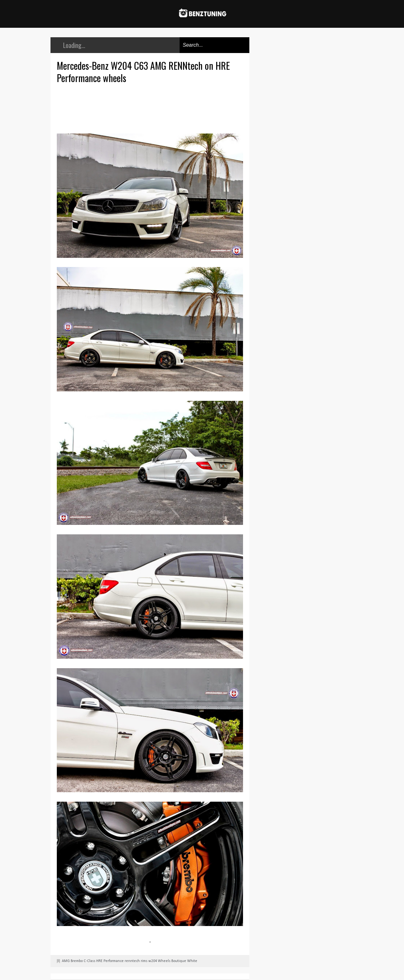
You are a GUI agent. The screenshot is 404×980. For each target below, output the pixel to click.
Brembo (77, 961)
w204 (153, 961)
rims (144, 961)
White (192, 961)
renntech (132, 961)
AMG (66, 961)
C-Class (89, 961)
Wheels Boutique (172, 961)
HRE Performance (110, 961)
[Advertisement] (151, 108)
